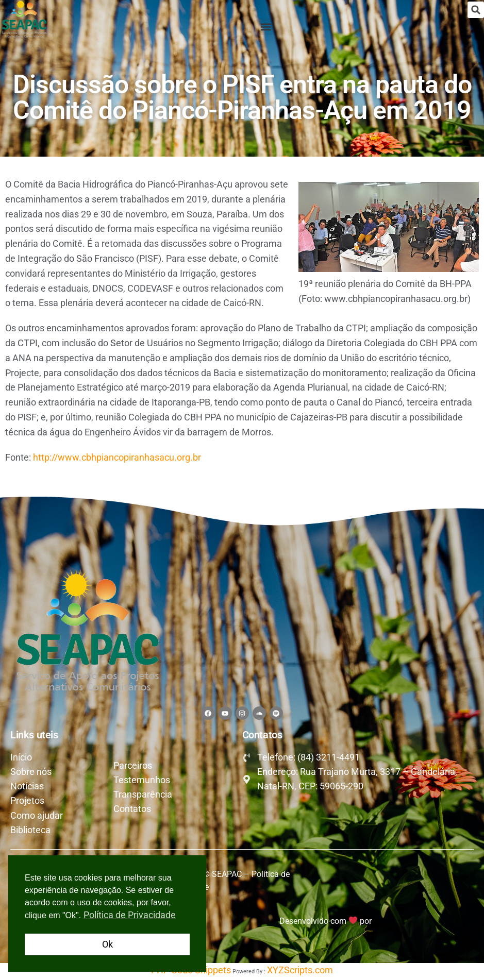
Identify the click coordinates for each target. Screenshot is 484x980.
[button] (476, 10)
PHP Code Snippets (191, 973)
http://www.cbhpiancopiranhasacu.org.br (117, 457)
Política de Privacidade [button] (130, 915)
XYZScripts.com (300, 973)
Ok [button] (107, 944)
